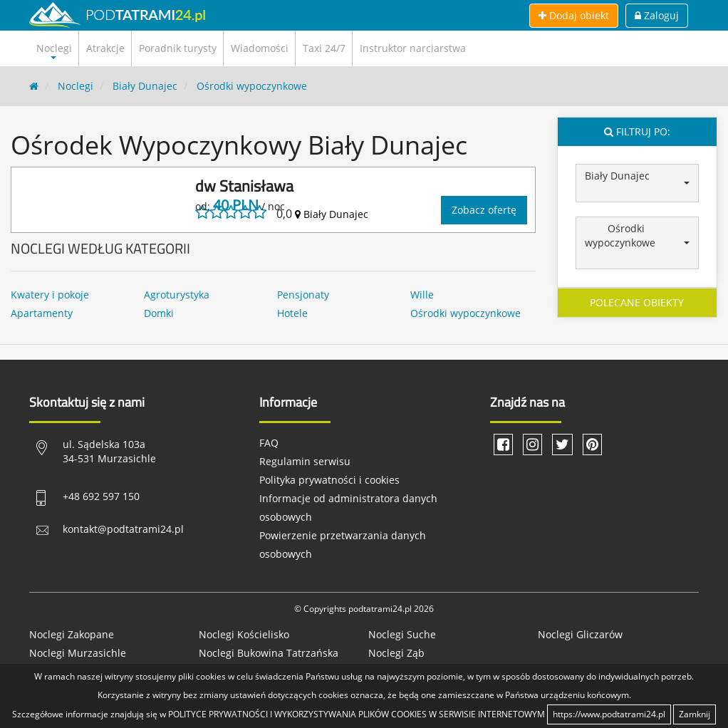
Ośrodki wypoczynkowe (252, 86)
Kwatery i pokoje (50, 295)
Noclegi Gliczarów (580, 634)
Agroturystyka (177, 295)
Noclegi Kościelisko (244, 634)
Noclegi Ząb (396, 653)
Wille (422, 295)
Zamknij (695, 714)
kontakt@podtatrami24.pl (123, 529)
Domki (159, 313)
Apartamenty (42, 313)
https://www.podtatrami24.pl (609, 714)
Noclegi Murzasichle (78, 653)
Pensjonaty (303, 295)
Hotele (292, 313)
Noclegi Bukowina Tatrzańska (269, 653)
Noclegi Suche (402, 634)
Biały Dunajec (145, 86)
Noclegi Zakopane (72, 634)
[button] (638, 183)
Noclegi (76, 86)
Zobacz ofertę (484, 210)
